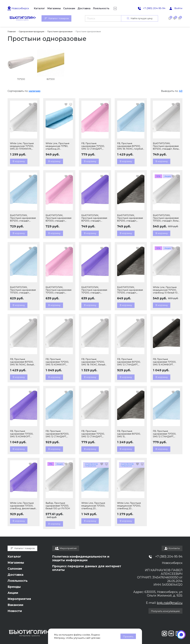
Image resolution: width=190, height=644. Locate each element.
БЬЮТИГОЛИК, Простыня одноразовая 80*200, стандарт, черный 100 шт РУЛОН (130, 218)
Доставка (15, 575)
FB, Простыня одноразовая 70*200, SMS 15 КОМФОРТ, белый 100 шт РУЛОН (58, 362)
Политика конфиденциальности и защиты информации (81, 558)
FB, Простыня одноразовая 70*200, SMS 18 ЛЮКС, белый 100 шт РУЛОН (93, 362)
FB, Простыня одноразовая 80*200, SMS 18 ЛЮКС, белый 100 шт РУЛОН (22, 362)
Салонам (15, 569)
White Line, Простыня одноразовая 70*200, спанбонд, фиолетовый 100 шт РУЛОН (23, 506)
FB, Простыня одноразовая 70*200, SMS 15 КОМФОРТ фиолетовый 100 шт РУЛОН (22, 434)
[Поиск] (103, 18)
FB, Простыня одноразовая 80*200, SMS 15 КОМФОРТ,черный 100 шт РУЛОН (130, 434)
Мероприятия (19, 599)
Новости (15, 611)
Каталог (14, 557)
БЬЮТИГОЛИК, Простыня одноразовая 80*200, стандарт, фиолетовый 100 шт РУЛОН (94, 218)
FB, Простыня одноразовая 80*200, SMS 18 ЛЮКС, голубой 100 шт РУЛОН (130, 146)
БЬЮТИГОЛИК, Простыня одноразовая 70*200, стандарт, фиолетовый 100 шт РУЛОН (94, 290)
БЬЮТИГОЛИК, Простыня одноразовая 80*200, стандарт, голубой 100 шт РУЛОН (23, 218)
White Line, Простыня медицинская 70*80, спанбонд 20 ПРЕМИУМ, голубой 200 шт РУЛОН (57, 146)
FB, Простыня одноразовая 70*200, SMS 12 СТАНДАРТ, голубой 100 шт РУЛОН (166, 434)
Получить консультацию (165, 611)
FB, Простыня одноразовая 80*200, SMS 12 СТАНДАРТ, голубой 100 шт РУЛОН (59, 434)
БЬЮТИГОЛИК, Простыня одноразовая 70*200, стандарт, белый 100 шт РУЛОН (166, 218)
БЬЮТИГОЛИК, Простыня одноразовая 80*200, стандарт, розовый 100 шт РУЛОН (59, 218)
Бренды (14, 587)
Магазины (16, 563)
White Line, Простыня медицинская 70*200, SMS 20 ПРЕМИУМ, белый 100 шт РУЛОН (22, 146)
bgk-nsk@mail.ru (170, 603)
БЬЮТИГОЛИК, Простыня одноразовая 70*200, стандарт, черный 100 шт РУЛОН (130, 290)
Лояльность (18, 581)
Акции (13, 593)
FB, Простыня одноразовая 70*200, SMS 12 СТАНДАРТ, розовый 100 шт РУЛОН (95, 146)
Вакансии (15, 605)
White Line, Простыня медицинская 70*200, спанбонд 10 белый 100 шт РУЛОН (166, 290)
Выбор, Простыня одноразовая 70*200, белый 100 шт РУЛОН (58, 506)
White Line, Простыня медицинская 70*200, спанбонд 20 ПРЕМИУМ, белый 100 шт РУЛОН (130, 506)
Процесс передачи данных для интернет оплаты (87, 568)
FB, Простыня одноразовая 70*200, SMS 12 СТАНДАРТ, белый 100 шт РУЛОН (94, 434)
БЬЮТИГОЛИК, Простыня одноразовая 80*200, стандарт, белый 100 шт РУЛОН (166, 146)
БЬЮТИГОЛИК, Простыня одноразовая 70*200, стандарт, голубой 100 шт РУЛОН (23, 290)
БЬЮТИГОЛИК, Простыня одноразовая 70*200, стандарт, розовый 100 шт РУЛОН (59, 290)
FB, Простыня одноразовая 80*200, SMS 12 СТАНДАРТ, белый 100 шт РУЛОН (129, 362)
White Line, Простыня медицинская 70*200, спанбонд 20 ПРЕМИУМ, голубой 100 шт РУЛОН (95, 506)
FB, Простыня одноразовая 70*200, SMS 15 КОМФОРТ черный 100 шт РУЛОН (166, 362)
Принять (128, 637)
